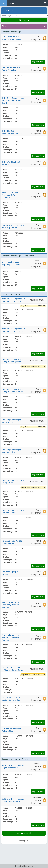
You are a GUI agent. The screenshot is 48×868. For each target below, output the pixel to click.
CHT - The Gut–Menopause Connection (12, 132)
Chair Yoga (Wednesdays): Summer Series (13, 511)
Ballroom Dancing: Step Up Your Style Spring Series (13, 300)
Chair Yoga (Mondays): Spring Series (11, 421)
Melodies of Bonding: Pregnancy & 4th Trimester (11, 195)
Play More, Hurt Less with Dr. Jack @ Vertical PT (13, 226)
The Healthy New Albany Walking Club (12, 730)
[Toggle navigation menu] (45, 3)
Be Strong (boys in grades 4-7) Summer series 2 (13, 800)
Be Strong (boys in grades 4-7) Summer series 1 (13, 766)
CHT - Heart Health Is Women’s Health (11, 69)
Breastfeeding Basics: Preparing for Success (11, 263)
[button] (45, 38)
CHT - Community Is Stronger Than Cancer (11, 38)
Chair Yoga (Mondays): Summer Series (11, 451)
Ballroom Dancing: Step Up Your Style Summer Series (13, 330)
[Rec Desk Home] (14, 3)
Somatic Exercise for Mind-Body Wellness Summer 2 (11, 637)
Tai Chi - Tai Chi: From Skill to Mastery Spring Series (13, 669)
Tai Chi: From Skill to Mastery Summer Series (12, 699)
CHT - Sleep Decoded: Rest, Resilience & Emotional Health (13, 101)
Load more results (24, 833)
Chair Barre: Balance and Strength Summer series (12, 390)
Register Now (38, 62)
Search (26, 20)
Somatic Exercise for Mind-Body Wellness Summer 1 (11, 605)
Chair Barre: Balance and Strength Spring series (12, 360)
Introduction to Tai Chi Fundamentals (12, 542)
